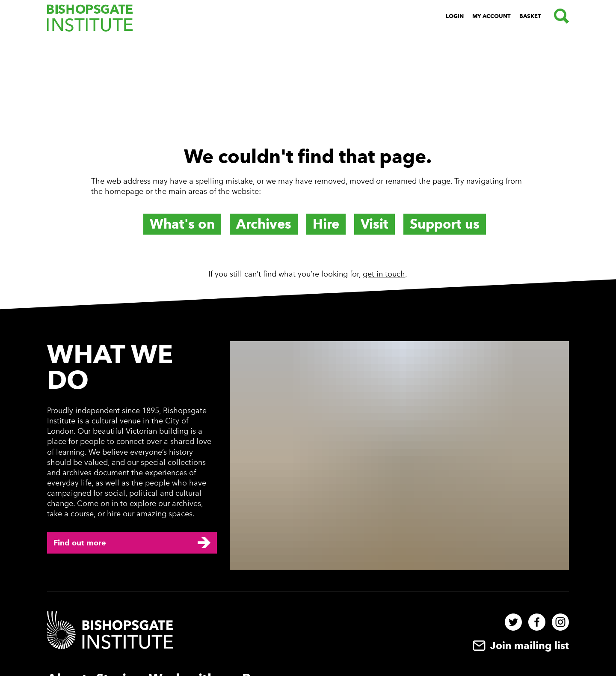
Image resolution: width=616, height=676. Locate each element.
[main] (308, 162)
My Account (492, 16)
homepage (124, 191)
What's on (182, 224)
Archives (264, 224)
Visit (375, 224)
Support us (445, 224)
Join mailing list (520, 645)
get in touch (384, 274)
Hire (326, 224)
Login (455, 16)
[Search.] (559, 16)
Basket (530, 16)
